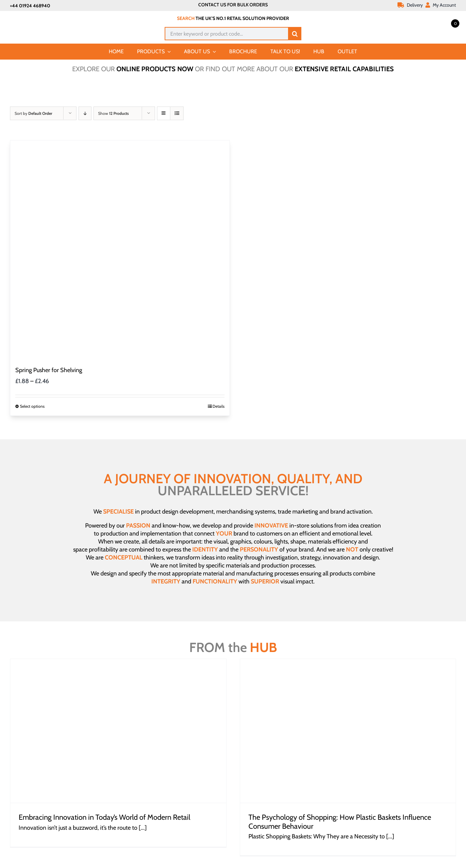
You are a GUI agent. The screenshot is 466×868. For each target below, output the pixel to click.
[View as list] (177, 113)
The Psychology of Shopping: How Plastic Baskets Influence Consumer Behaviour (340, 822)
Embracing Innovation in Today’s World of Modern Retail (104, 817)
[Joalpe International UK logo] (44, 17)
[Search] (295, 34)
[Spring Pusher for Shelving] (120, 250)
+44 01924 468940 (30, 6)
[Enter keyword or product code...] (226, 34)
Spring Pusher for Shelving (49, 370)
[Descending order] (85, 113)
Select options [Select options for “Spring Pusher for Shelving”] (32, 406)
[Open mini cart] (448, 23)
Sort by (33, 113)
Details (219, 406)
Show (113, 113)
